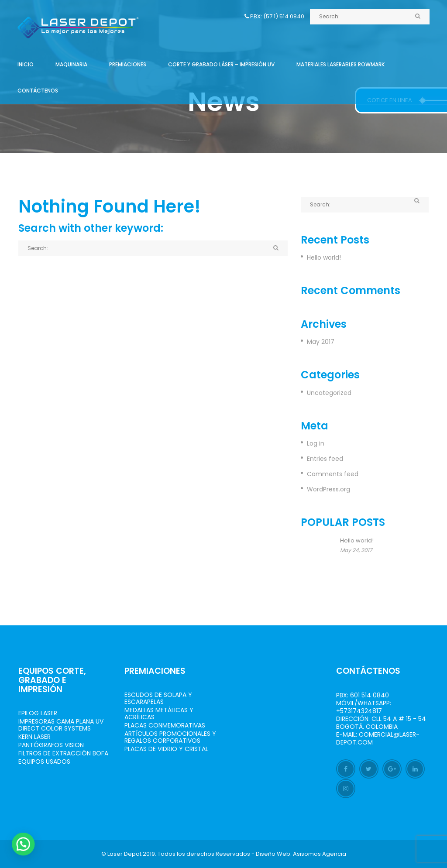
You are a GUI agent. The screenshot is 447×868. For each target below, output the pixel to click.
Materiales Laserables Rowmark (340, 64)
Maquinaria (71, 64)
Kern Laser (34, 737)
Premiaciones (128, 64)
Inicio (26, 64)
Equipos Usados (44, 762)
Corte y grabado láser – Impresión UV (221, 64)
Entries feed (325, 459)
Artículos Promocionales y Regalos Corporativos (170, 737)
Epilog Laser (38, 713)
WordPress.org (328, 489)
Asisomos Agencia (320, 854)
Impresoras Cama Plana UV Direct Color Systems (61, 725)
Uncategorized (329, 393)
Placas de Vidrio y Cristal (166, 749)
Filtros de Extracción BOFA (63, 753)
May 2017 (321, 342)
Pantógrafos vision (51, 745)
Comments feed (333, 474)
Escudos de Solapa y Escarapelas (158, 698)
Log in (316, 443)
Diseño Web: (274, 854)
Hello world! (324, 257)
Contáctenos (38, 91)
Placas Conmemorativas (165, 725)
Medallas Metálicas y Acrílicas (159, 714)
